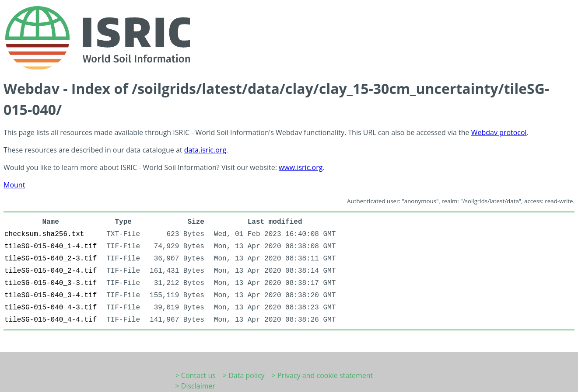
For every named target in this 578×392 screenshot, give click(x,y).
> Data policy (244, 375)
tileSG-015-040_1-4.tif (51, 246)
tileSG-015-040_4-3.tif (51, 308)
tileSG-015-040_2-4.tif (51, 271)
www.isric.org (301, 167)
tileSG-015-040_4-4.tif (51, 320)
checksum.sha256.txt (44, 234)
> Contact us (196, 375)
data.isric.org (205, 150)
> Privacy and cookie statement (322, 375)
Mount (14, 185)
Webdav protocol (499, 132)
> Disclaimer (196, 386)
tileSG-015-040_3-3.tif (51, 283)
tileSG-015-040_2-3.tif (51, 259)
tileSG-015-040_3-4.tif (51, 295)
